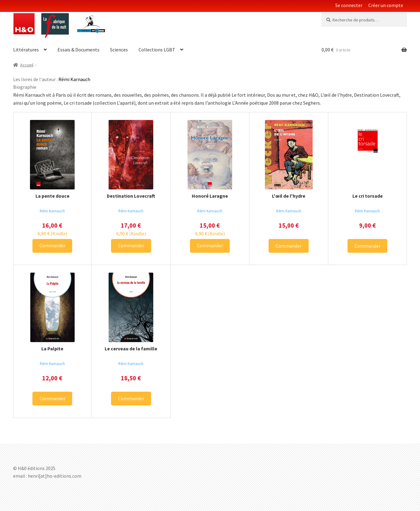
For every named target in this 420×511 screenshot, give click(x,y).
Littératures (26, 50)
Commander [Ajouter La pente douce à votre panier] (52, 245)
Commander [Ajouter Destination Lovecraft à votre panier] (131, 245)
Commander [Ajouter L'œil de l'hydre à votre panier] (289, 246)
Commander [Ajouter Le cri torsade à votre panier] (368, 246)
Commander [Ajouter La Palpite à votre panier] (52, 398)
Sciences (119, 50)
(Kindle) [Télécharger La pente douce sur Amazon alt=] (52, 233)
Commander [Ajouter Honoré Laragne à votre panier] (210, 245)
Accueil (27, 65)
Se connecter (349, 5)
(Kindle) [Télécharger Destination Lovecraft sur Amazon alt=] (131, 233)
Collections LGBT (157, 50)
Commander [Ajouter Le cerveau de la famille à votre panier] (131, 398)
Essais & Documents (78, 50)
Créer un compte (386, 5)
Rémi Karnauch (52, 211)
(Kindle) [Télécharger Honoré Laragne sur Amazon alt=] (210, 233)
